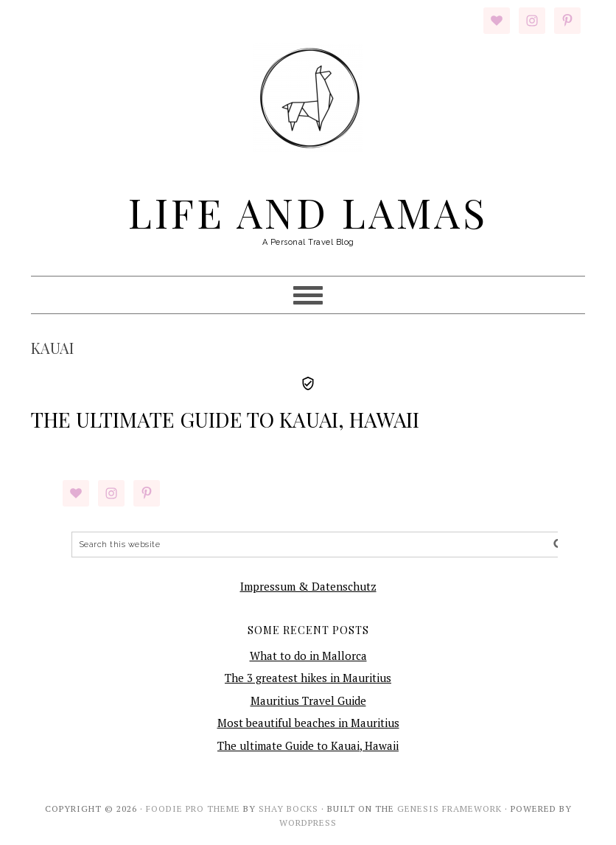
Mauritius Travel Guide (308, 700)
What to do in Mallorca (308, 656)
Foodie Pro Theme (193, 809)
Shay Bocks (288, 809)
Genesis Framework (449, 809)
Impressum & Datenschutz (308, 586)
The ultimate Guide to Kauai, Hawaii (225, 419)
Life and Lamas (308, 212)
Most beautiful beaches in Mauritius (308, 723)
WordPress (308, 823)
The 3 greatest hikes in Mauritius (308, 678)
